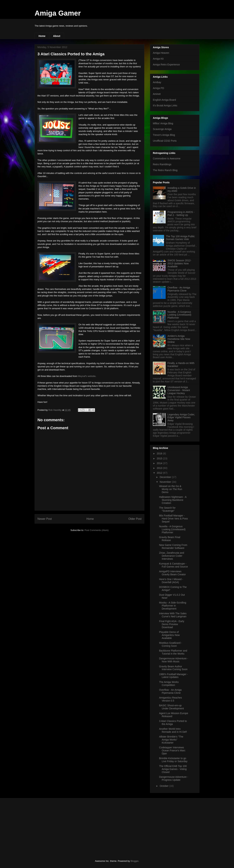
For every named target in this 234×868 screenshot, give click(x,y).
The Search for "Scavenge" (167, 509)
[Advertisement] (61, 826)
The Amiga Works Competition (169, 684)
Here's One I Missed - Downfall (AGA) (171, 581)
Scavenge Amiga (162, 129)
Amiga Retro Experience (166, 65)
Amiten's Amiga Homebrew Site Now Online (179, 339)
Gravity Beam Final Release (170, 539)
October (164, 786)
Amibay (157, 82)
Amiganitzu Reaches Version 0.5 (170, 699)
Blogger (134, 861)
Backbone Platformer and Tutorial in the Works (173, 652)
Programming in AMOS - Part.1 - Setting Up (181, 214)
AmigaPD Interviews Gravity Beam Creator (172, 573)
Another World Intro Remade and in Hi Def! (173, 730)
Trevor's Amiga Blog (164, 135)
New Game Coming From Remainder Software (173, 546)
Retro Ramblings (162, 164)
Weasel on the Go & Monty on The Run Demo (171, 489)
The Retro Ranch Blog (165, 170)
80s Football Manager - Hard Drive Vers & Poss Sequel (173, 519)
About (57, 36)
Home (42, 36)
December (166, 477)
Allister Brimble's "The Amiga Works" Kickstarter (171, 740)
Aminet (157, 94)
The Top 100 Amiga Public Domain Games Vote (180, 238)
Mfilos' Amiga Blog (163, 123)
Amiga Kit (158, 59)
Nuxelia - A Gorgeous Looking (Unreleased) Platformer (179, 315)
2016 (160, 454)
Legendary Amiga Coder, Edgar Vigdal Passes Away (181, 418)
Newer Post (45, 519)
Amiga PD (158, 88)
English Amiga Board (164, 100)
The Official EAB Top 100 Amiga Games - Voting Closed (173, 769)
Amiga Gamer (58, 13)
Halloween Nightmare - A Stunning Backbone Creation (173, 500)
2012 (160, 473)
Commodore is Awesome (167, 158)
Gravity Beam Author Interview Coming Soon (173, 668)
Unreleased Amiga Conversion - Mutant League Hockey (179, 390)
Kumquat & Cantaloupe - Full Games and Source (173, 565)
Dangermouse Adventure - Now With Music (174, 660)
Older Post (135, 519)
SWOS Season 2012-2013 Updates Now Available (179, 263)
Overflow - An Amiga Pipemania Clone (179, 289)
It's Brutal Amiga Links (165, 105)
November (166, 482)
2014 (160, 463)
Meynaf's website (87, 376)
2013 (160, 468)
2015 (160, 458)
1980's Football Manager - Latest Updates (173, 676)
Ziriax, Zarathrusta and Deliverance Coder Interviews (172, 556)
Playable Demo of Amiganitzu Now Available (169, 635)
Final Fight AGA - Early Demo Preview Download (172, 624)
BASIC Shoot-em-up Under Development (172, 707)
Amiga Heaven (161, 53)
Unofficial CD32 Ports (165, 141)
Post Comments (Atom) (96, 530)
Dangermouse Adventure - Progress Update (174, 778)
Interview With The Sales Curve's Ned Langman (173, 615)
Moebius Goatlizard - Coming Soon (171, 644)
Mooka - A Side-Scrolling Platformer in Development (173, 606)
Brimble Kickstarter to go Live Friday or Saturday (173, 760)
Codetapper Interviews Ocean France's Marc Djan (172, 750)
